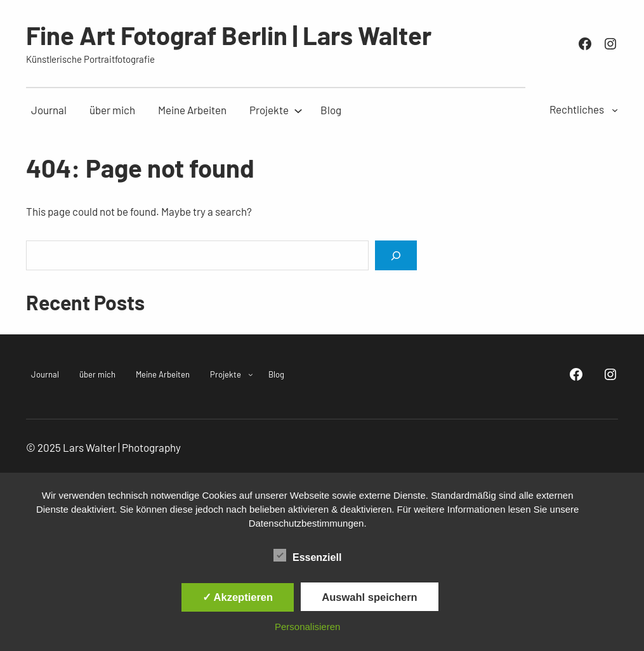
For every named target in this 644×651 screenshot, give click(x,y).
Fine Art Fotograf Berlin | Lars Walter (229, 35)
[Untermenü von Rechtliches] (615, 110)
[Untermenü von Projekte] (269, 110)
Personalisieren (307, 627)
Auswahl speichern (369, 597)
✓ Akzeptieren (238, 597)
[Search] (396, 255)
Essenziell (307, 556)
